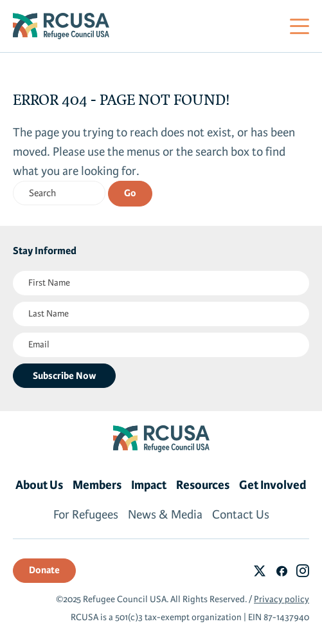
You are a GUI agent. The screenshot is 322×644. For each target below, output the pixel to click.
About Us (39, 485)
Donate (44, 570)
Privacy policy (282, 599)
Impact (149, 485)
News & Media (165, 515)
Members (97, 485)
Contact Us (241, 515)
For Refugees (86, 515)
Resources (203, 485)
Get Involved (273, 485)
